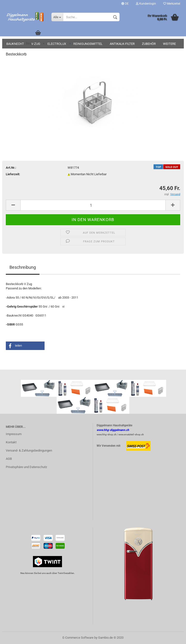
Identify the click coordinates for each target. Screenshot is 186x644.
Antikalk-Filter (122, 44)
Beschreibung (23, 267)
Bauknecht (15, 44)
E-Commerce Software (78, 638)
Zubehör (149, 44)
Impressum (14, 434)
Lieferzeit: (13, 174)
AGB (9, 459)
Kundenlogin (146, 4)
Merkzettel (172, 4)
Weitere (169, 44)
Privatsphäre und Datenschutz (26, 467)
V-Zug (36, 44)
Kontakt (11, 442)
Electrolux (57, 44)
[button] (25, 346)
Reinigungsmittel (88, 44)
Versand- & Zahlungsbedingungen (29, 450)
